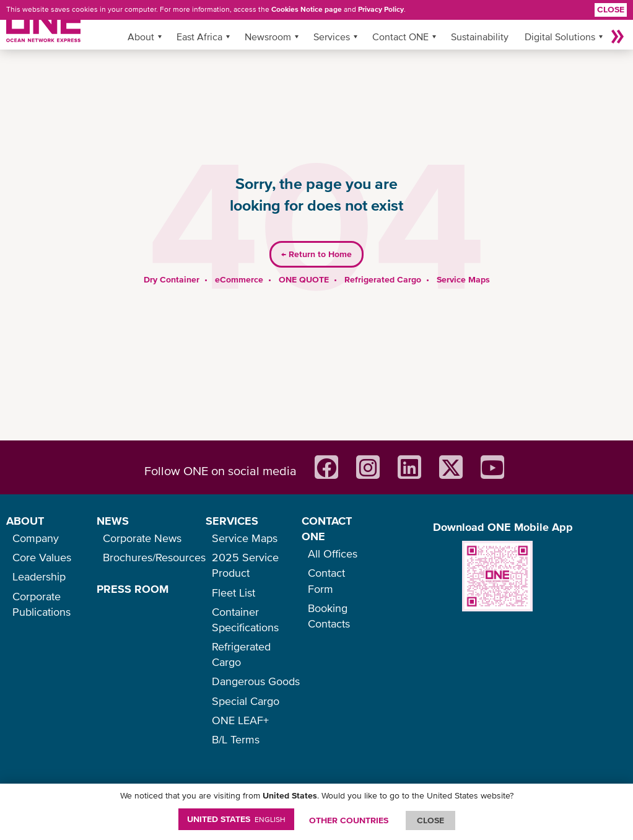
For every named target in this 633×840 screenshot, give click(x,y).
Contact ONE (400, 37)
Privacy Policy (381, 9)
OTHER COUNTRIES (349, 820)
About (141, 37)
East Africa (199, 37)
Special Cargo (246, 701)
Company (36, 538)
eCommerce (239, 279)
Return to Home (316, 254)
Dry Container (172, 279)
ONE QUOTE (304, 279)
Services (332, 37)
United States (236, 819)
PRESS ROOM (133, 589)
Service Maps (463, 279)
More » (618, 37)
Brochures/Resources (154, 557)
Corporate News (142, 538)
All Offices (333, 553)
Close (611, 9)
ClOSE (430, 820)
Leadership (39, 576)
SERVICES (232, 521)
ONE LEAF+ (240, 720)
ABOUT (25, 521)
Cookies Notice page (307, 9)
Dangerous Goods (256, 681)
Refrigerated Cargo (383, 279)
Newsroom (268, 37)
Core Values (42, 557)
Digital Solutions (560, 37)
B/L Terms (236, 739)
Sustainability (480, 37)
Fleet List (234, 593)
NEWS (113, 521)
